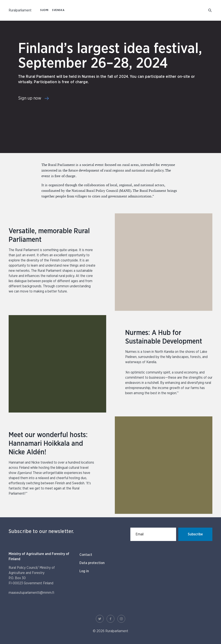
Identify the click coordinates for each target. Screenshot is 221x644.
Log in (84, 571)
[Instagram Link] (121, 619)
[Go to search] (210, 10)
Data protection (92, 563)
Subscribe (195, 534)
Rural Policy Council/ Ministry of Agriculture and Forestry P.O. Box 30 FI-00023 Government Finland (32, 575)
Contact (86, 555)
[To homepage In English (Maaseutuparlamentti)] (20, 10)
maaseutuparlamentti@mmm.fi (31, 593)
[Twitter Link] (100, 619)
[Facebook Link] (110, 619)
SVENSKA (58, 10)
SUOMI (44, 10)
